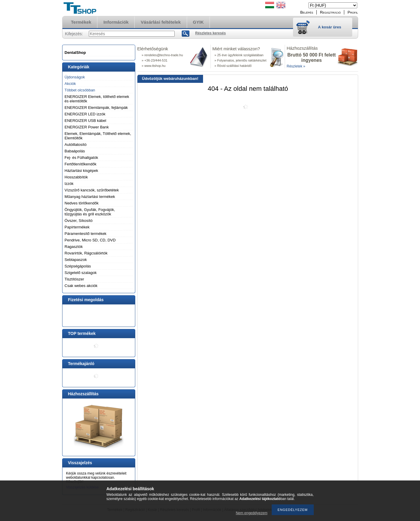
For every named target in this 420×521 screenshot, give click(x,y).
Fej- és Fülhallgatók (81, 158)
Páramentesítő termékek (86, 234)
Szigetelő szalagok (81, 273)
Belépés (307, 12)
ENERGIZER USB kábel (85, 121)
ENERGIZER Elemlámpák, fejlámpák (96, 108)
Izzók (69, 184)
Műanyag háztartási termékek (90, 197)
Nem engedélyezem (252, 513)
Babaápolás (75, 151)
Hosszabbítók (76, 177)
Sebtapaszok (76, 260)
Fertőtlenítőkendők (81, 164)
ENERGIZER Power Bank (87, 127)
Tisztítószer (74, 279)
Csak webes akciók (81, 286)
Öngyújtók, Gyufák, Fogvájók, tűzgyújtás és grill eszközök (90, 212)
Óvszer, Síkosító (79, 221)
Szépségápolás (78, 266)
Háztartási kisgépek (81, 171)
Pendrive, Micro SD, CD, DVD (90, 240)
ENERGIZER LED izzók (85, 114)
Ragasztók (74, 247)
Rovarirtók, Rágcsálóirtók (86, 253)
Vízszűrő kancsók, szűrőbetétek (92, 190)
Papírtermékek (77, 227)
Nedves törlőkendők (82, 203)
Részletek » (296, 66)
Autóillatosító (75, 145)
